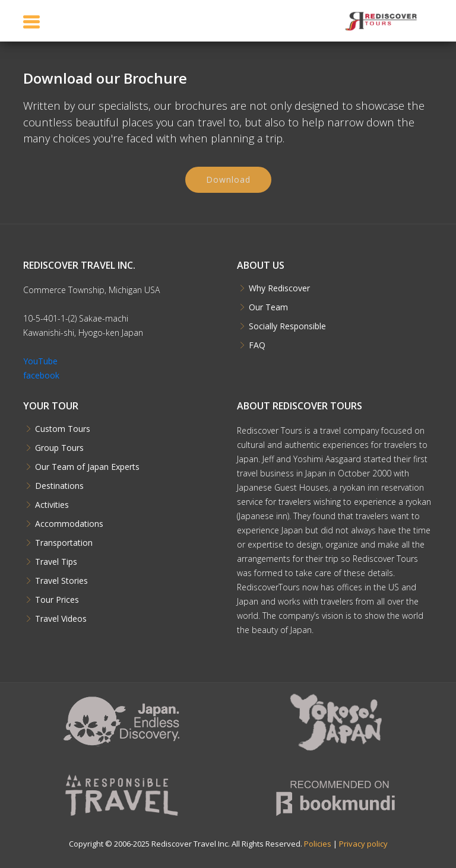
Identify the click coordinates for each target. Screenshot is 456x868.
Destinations (59, 486)
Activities (52, 505)
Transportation (64, 543)
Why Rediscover (279, 288)
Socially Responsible (287, 326)
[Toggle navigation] (31, 22)
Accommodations (69, 524)
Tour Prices (57, 600)
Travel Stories (61, 581)
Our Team (268, 307)
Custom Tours (63, 429)
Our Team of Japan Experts (87, 467)
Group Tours (59, 448)
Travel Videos (61, 619)
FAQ (257, 345)
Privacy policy (363, 844)
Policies (318, 844)
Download (228, 184)
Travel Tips (56, 562)
